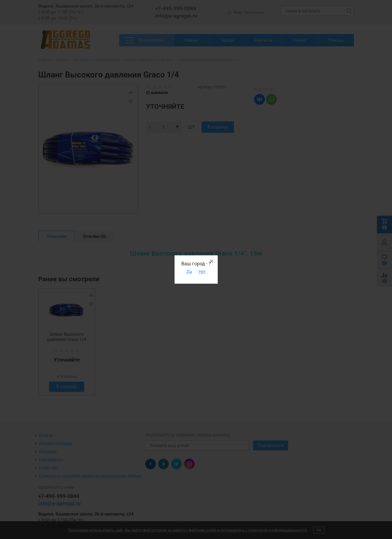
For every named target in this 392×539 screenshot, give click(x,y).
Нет (202, 272)
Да (189, 272)
